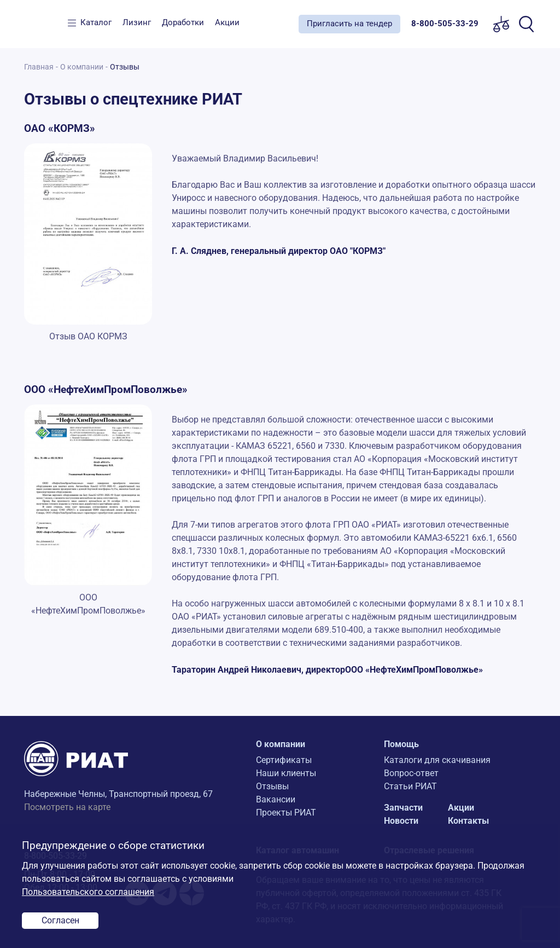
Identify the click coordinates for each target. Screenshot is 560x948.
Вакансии (276, 799)
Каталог (96, 22)
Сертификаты (284, 760)
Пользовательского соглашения (88, 892)
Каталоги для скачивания (437, 760)
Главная (39, 67)
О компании (82, 67)
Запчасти (403, 808)
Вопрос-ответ (411, 773)
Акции (227, 22)
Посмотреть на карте (67, 807)
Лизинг (137, 22)
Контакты (468, 821)
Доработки (183, 22)
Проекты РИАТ (286, 813)
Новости (401, 821)
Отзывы (272, 786)
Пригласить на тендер (349, 24)
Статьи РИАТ (410, 786)
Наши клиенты (286, 773)
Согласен (60, 920)
